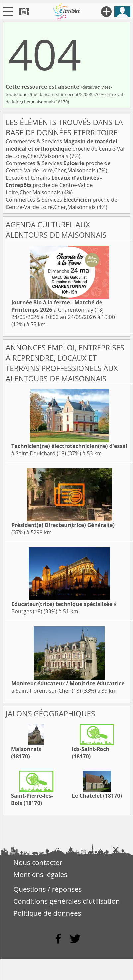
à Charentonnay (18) (58, 306)
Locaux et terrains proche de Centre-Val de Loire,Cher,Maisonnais (54, 185)
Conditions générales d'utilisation (67, 901)
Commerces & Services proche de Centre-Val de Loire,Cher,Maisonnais (65, 149)
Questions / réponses (47, 889)
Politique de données (47, 913)
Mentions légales (40, 874)
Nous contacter (38, 862)
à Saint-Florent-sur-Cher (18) (68, 687)
